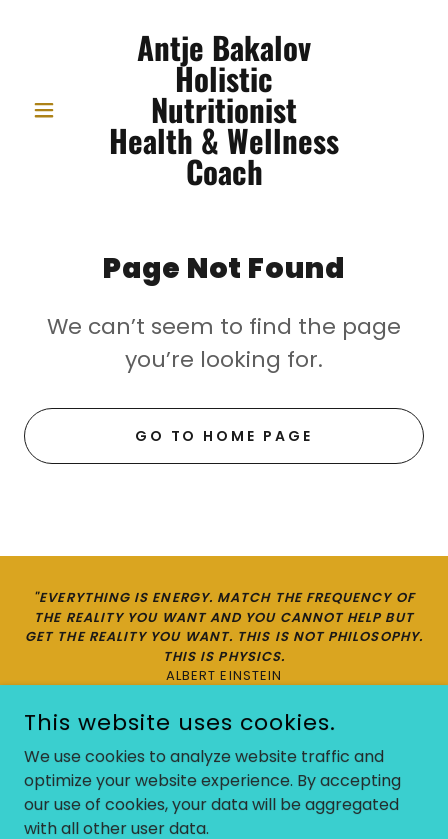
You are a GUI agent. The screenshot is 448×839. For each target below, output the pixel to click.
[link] (224, 109)
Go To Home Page (224, 436)
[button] (54, 110)
